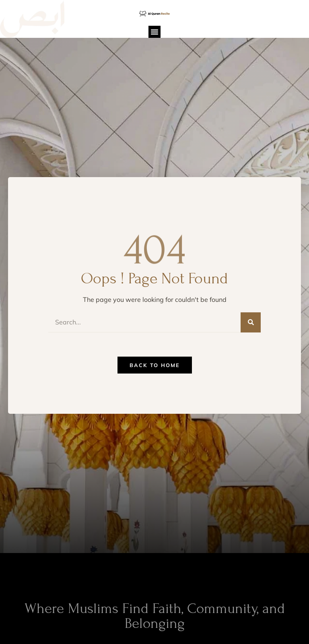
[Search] (251, 322)
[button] (154, 32)
